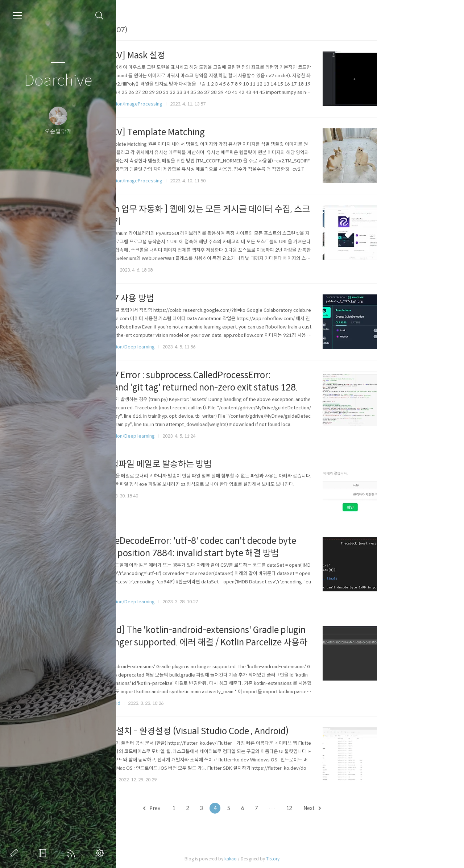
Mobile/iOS (152, 780)
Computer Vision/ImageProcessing (178, 104)
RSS (72, 853)
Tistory (326, 859)
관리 (101, 853)
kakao (284, 859)
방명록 (44, 853)
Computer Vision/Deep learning (174, 347)
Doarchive (58, 81)
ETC (144, 496)
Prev (205, 808)
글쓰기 (15, 853)
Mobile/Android (157, 703)
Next (365, 808)
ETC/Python (153, 270)
